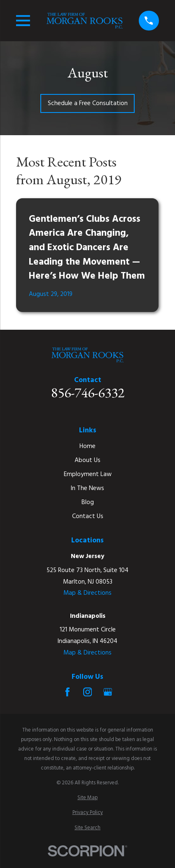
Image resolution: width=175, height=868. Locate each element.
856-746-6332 (88, 393)
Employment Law (88, 474)
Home (87, 446)
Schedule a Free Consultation (88, 103)
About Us (87, 460)
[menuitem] (87, 798)
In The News (87, 488)
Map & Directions (87, 593)
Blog (88, 502)
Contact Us (88, 516)
